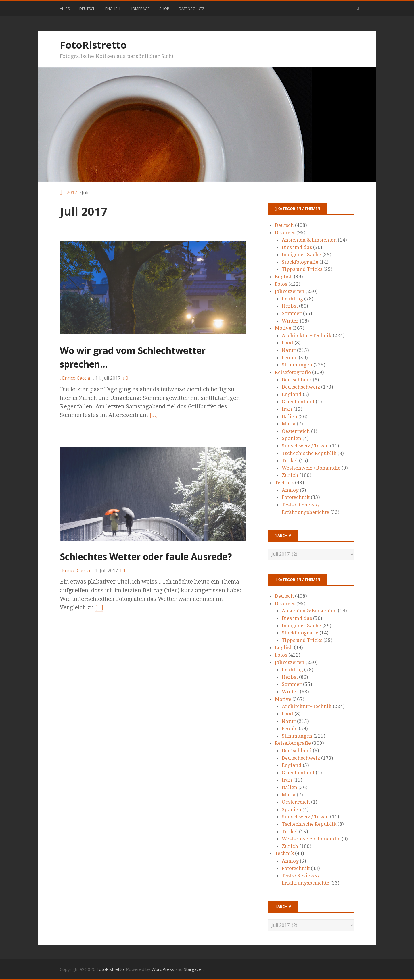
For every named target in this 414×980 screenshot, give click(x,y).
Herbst (290, 306)
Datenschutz (192, 9)
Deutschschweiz (301, 387)
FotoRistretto (93, 45)
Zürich (290, 475)
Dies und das (297, 247)
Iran (287, 409)
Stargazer (193, 969)
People (290, 358)
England (292, 394)
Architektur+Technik (307, 335)
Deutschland (297, 380)
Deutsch (88, 9)
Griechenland (298, 402)
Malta (289, 424)
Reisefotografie (293, 372)
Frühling (292, 299)
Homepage (140, 9)
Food (287, 343)
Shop (164, 9)
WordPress (163, 969)
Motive (283, 328)
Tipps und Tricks (302, 269)
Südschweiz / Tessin (305, 446)
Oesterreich (296, 431)
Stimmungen (297, 365)
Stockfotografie (300, 262)
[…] (154, 415)
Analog (290, 490)
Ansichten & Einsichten (309, 240)
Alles (65, 9)
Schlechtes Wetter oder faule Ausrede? (146, 556)
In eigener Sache (301, 254)
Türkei (290, 460)
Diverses (285, 232)
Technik (284, 483)
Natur (289, 350)
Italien (290, 416)
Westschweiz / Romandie (311, 468)
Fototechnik (296, 497)
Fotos (281, 284)
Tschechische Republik (309, 453)
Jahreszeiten (290, 291)
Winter (290, 321)
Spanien (292, 438)
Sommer (292, 313)
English (113, 9)
